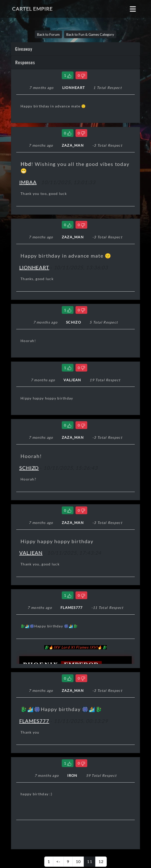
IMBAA (28, 182)
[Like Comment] (68, 75)
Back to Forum (48, 34)
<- (58, 861)
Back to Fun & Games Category (90, 34)
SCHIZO (29, 468)
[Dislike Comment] (81, 75)
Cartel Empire (32, 9)
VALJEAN (31, 553)
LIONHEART (34, 267)
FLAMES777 (34, 721)
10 (78, 861)
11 (90, 861)
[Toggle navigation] (133, 9)
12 (101, 861)
